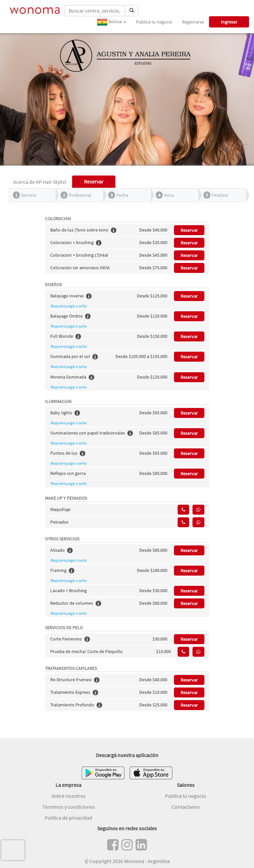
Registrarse (193, 22)
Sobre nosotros (68, 796)
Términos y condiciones (69, 807)
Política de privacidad (68, 818)
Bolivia (111, 22)
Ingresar (229, 22)
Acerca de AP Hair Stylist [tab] (40, 182)
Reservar (189, 230)
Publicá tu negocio (154, 22)
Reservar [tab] (94, 181)
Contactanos (186, 807)
